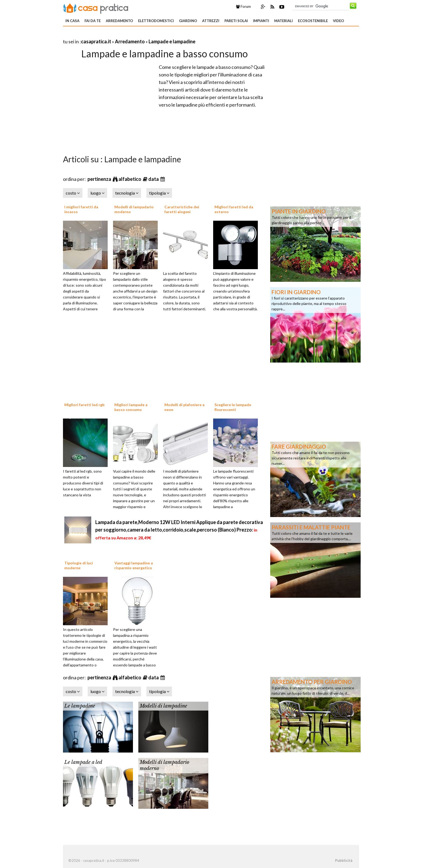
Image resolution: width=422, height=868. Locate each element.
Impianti (261, 21)
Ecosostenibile (313, 21)
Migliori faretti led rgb (84, 405)
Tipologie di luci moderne (79, 565)
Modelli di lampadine (163, 706)
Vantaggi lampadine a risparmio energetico (134, 565)
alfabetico (130, 179)
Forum (243, 6)
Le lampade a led (83, 762)
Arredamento (119, 21)
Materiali (284, 21)
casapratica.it (96, 41)
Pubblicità (344, 860)
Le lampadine (80, 706)
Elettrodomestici (156, 21)
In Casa (72, 21)
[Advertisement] (126, 35)
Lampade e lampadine (172, 41)
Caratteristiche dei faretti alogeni (182, 209)
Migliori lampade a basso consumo (131, 407)
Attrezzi (211, 21)
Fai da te (93, 21)
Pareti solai (236, 21)
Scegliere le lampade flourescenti (233, 407)
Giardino (188, 21)
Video (338, 21)
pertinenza (100, 179)
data (154, 179)
